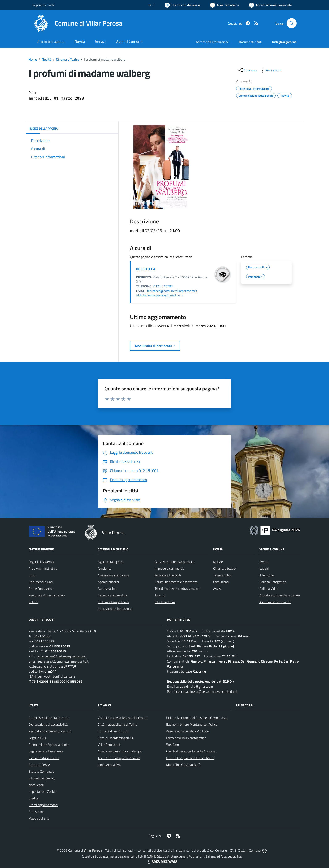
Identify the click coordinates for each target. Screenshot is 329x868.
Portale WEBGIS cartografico (186, 738)
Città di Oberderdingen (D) (116, 738)
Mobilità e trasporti (168, 575)
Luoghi (264, 568)
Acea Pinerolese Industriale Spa (120, 751)
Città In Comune (249, 850)
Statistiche (36, 812)
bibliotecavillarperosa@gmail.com (159, 295)
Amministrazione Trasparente (49, 718)
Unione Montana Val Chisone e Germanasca (197, 718)
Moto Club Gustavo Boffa (184, 765)
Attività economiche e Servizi (280, 595)
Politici (33, 602)
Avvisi (217, 589)
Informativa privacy (42, 778)
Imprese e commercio (169, 568)
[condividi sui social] (247, 70)
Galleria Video (269, 589)
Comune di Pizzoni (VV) (114, 731)
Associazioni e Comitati (275, 602)
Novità (46, 59)
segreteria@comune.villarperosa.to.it (63, 661)
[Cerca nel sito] (292, 23)
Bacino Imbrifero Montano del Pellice (192, 724)
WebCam (172, 745)
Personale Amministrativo (47, 595)
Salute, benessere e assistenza (176, 582)
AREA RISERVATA (162, 862)
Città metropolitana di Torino (117, 724)
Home (33, 59)
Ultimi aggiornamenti (43, 805)
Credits (33, 798)
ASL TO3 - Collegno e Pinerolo (119, 758)
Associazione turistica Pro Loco (187, 731)
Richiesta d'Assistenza (44, 758)
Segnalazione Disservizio (46, 751)
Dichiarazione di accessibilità (48, 724)
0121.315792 (163, 286)
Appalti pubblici (108, 582)
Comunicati (221, 582)
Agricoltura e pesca (111, 562)
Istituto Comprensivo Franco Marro (190, 758)
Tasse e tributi (223, 575)
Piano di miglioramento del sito (50, 731)
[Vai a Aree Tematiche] (225, 5)
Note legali (36, 785)
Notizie (218, 562)
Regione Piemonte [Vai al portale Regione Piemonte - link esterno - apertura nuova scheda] (43, 5)
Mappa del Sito (39, 818)
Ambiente (105, 568)
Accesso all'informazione (212, 42)
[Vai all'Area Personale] (270, 5)
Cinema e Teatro (68, 59)
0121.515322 (44, 641)
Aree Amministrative (43, 568)
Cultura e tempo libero (113, 602)
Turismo (160, 595)
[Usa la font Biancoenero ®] (182, 5)
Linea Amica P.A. (109, 765)
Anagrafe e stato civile (113, 575)
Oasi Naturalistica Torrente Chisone (191, 751)
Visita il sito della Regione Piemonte (123, 718)
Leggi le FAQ (37, 738)
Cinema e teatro (224, 568)
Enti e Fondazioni (40, 589)
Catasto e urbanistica (112, 595)
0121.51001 (43, 636)
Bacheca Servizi (39, 765)
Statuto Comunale (41, 771)
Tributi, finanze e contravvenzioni (177, 589)
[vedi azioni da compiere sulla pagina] (270, 70)
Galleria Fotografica (273, 582)
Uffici (32, 575)
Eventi (264, 562)
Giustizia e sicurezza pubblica (174, 562)
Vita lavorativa (165, 602)
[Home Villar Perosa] (77, 23)
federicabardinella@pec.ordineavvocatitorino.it (206, 691)
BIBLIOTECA (146, 269)
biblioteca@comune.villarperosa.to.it (172, 291)
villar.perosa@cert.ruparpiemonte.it (62, 656)
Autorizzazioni (107, 589)
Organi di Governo (41, 562)
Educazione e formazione (115, 609)
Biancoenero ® (181, 856)
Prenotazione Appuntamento (49, 745)
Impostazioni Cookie (42, 791)
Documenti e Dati (41, 582)
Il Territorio (267, 575)
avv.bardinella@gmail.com (195, 686)
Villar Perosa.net (109, 745)
